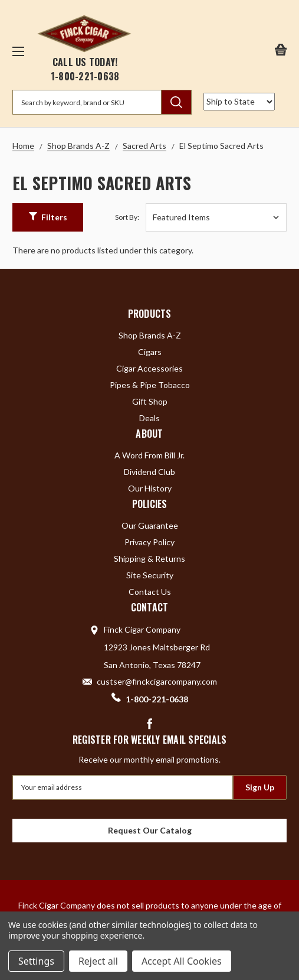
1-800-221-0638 (85, 76)
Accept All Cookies (182, 961)
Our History (150, 488)
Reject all (98, 961)
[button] (48, 217)
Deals (149, 418)
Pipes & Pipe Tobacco (150, 385)
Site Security (150, 575)
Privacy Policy (149, 542)
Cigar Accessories (149, 368)
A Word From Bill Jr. (149, 455)
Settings (36, 961)
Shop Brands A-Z (150, 335)
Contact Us (150, 592)
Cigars (150, 352)
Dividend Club (149, 472)
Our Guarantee (150, 525)
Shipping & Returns (149, 559)
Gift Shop (150, 401)
